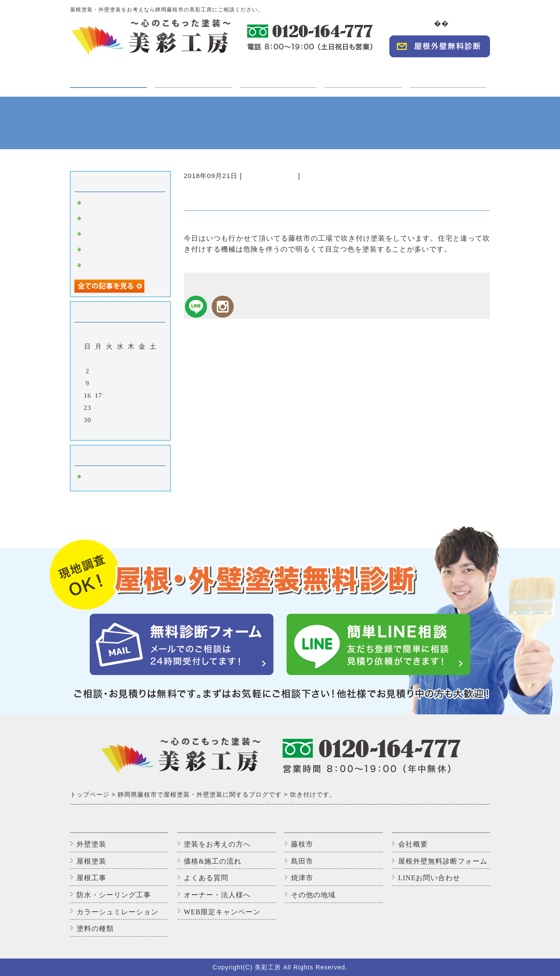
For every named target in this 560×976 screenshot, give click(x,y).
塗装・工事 (108, 78)
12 (121, 383)
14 (142, 383)
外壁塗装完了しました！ (122, 204)
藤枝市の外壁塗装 (270, 176)
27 (131, 408)
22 (153, 395)
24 (99, 408)
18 (110, 395)
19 (121, 395)
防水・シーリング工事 (114, 895)
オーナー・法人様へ (217, 895)
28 (142, 408)
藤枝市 (302, 844)
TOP (429, 23)
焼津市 (302, 878)
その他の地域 (313, 895)
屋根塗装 (91, 861)
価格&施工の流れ (213, 861)
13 (131, 383)
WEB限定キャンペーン (222, 912)
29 (153, 408)
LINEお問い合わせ (429, 878)
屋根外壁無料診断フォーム (443, 861)
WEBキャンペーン (448, 73)
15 (153, 383)
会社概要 (472, 23)
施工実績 (278, 73)
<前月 (102, 431)
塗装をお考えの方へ (217, 844)
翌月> (138, 431)
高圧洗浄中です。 (111, 220)
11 (109, 383)
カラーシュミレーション (117, 912)
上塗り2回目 (103, 251)
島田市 (302, 861)
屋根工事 (91, 878)
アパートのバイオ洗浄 (118, 266)
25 (110, 408)
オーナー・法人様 (363, 73)
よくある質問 (206, 878)
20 (131, 395)
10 (99, 383)
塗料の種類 (95, 929)
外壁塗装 (91, 844)
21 (142, 395)
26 (121, 408)
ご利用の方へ (193, 73)
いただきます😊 (108, 235)
